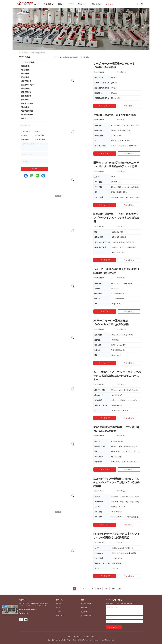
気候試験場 (25, 107)
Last (107, 589)
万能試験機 (25, 66)
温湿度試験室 (26, 92)
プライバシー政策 (89, 637)
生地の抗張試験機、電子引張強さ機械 (115, 115)
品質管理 (59, 611)
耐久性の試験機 (27, 115)
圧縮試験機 (25, 77)
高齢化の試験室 (27, 103)
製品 (27, 53)
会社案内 (59, 607)
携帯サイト (77, 637)
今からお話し (129, 106)
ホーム (21, 53)
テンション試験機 (28, 62)
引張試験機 (25, 70)
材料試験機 (25, 74)
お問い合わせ (60, 615)
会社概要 (59, 603)
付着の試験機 (26, 81)
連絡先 (35, 169)
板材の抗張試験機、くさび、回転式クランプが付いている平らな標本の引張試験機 (116, 218)
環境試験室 (25, 88)
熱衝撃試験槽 (26, 96)
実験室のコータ (27, 118)
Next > (99, 589)
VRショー (82, 4)
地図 (69, 637)
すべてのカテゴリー (87, 616)
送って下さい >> (114, 627)
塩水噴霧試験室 (27, 111)
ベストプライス (105, 106)
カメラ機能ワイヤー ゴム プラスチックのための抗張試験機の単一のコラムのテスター (117, 376)
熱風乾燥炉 (25, 100)
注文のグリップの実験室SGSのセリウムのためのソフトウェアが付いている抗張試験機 (116, 482)
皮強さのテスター (28, 85)
